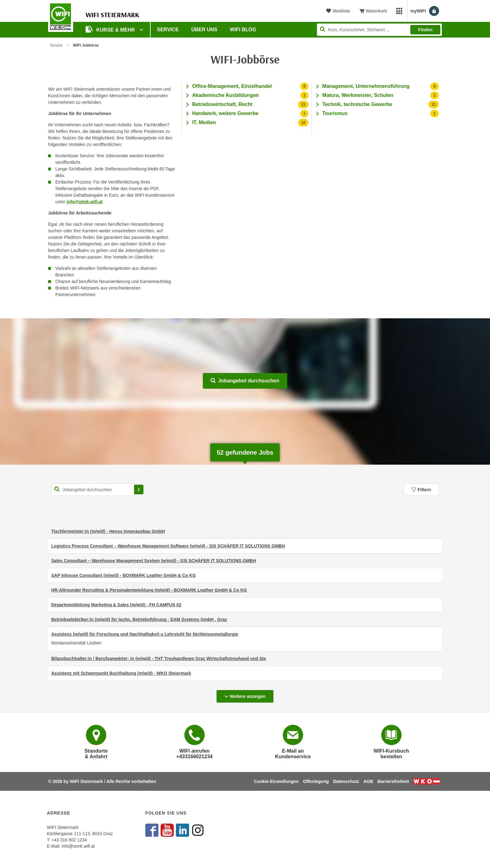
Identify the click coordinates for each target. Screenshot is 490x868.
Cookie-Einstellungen (276, 781)
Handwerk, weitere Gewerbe (225, 113)
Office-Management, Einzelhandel (232, 86)
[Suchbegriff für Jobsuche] (98, 490)
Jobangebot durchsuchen (245, 381)
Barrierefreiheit (393, 781)
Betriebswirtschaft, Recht (222, 104)
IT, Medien (204, 122)
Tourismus (335, 113)
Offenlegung (316, 781)
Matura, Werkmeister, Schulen (358, 95)
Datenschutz (346, 781)
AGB (368, 781)
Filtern (421, 490)
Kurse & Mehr (111, 29)
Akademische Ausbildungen (226, 95)
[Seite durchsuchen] (379, 30)
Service (168, 30)
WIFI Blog (243, 30)
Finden (425, 30)
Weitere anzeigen (249, 694)
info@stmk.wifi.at (85, 202)
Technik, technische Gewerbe (357, 104)
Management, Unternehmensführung (366, 86)
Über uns (204, 30)
